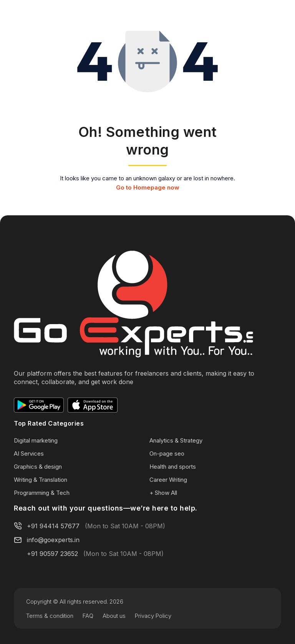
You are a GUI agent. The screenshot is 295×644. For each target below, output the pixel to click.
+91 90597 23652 (52, 554)
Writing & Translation (41, 480)
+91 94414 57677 (53, 526)
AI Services (29, 453)
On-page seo (167, 453)
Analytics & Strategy (176, 440)
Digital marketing (36, 440)
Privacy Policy (153, 616)
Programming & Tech (42, 493)
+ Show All (163, 493)
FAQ (88, 616)
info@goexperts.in (53, 540)
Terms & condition (50, 616)
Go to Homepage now (148, 187)
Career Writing (168, 480)
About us (114, 616)
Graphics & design (38, 467)
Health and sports (173, 467)
